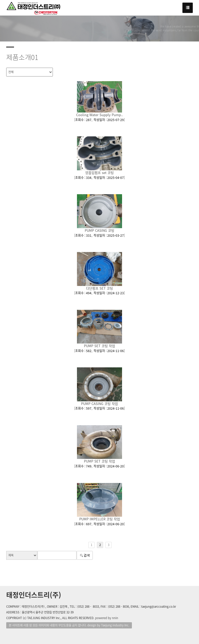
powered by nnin (107, 618)
